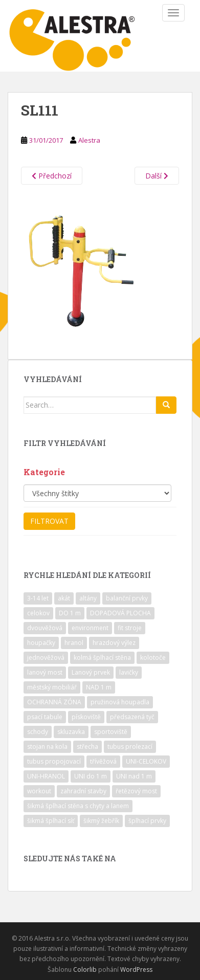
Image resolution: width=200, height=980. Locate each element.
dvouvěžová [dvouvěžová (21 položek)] (45, 628)
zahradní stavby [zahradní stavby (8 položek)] (83, 791)
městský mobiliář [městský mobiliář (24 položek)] (52, 687)
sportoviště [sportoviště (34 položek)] (111, 732)
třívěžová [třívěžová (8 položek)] (103, 761)
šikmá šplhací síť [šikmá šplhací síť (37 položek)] (51, 821)
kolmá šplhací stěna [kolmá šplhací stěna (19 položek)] (102, 658)
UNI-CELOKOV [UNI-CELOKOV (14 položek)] (146, 761)
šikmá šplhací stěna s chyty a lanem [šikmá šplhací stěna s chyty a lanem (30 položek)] (78, 806)
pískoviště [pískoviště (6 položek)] (86, 717)
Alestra (89, 140)
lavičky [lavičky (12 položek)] (129, 672)
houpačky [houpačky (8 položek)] (41, 643)
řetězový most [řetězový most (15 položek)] (136, 791)
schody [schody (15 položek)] (38, 732)
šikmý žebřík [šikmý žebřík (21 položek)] (101, 821)
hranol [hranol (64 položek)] (74, 643)
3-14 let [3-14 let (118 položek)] (38, 598)
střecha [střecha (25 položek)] (87, 747)
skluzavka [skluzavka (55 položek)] (71, 732)
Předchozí (52, 176)
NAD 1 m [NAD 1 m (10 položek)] (99, 687)
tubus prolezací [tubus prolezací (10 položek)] (130, 747)
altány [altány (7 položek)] (88, 598)
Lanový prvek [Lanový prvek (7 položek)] (91, 672)
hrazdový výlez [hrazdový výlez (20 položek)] (114, 643)
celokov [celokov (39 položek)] (38, 613)
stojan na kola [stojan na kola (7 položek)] (47, 747)
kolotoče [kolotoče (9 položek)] (153, 658)
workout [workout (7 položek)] (39, 791)
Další (157, 176)
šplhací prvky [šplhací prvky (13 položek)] (147, 821)
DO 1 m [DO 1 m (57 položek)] (70, 613)
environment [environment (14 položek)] (90, 628)
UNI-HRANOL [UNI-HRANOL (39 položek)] (46, 776)
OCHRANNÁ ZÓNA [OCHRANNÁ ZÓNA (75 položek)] (54, 702)
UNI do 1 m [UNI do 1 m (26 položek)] (91, 776)
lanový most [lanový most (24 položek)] (45, 672)
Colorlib (85, 970)
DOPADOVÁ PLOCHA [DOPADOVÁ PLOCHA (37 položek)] (120, 613)
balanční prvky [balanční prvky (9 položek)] (127, 598)
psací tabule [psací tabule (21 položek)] (45, 717)
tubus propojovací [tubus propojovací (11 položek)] (54, 761)
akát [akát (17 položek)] (64, 598)
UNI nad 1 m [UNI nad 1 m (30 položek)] (134, 776)
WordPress (136, 970)
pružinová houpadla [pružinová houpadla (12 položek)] (120, 702)
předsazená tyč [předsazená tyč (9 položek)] (132, 717)
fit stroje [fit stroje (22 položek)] (130, 628)
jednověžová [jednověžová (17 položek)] (46, 658)
